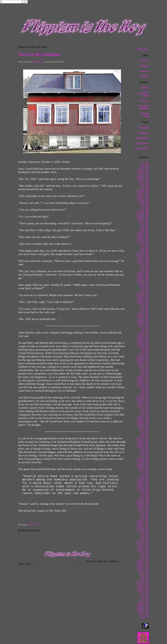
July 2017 (144, 435)
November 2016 (143, 422)
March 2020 (144, 490)
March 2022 (144, 531)
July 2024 (144, 579)
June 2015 (144, 392)
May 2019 (145, 473)
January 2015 (143, 384)
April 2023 (144, 554)
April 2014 (144, 368)
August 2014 (144, 375)
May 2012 (145, 329)
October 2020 (143, 502)
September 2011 (142, 315)
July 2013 (144, 353)
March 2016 (144, 408)
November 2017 (143, 442)
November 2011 (143, 319)
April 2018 (144, 451)
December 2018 (143, 465)
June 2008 (144, 248)
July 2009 (144, 271)
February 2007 (143, 221)
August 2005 (144, 190)
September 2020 (142, 501)
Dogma (145, 88)
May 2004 (145, 164)
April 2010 (144, 286)
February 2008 (143, 241)
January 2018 (143, 446)
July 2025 (144, 600)
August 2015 (144, 396)
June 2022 (144, 537)
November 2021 (143, 525)
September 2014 (142, 377)
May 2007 (145, 226)
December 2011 (143, 320)
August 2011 (144, 314)
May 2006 (145, 205)
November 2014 (143, 380)
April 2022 (144, 533)
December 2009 (143, 279)
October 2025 (143, 605)
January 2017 (143, 425)
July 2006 (144, 209)
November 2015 (143, 401)
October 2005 (143, 193)
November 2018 (143, 463)
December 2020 (143, 506)
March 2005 (144, 181)
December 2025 (143, 609)
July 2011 (144, 312)
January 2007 (143, 219)
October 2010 (143, 296)
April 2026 (144, 616)
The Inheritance (38, 62)
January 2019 (143, 466)
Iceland (144, 128)
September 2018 (142, 459)
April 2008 (144, 245)
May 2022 (145, 535)
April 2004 (144, 163)
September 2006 (142, 212)
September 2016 (142, 418)
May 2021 (145, 514)
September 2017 (142, 439)
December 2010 (143, 300)
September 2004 (142, 171)
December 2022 (143, 547)
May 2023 (145, 556)
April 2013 (144, 348)
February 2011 (143, 303)
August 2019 (144, 478)
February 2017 (143, 427)
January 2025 (143, 590)
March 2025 (144, 593)
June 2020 (144, 495)
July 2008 (144, 250)
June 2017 (144, 434)
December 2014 (143, 382)
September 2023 (142, 562)
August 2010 (144, 293)
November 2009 (143, 277)
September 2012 (142, 336)
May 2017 (145, 432)
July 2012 (144, 332)
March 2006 (144, 202)
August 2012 (144, 334)
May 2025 (145, 597)
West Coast (142, 149)
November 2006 (143, 216)
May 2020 (145, 494)
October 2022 (143, 544)
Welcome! (143, 49)
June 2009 (144, 269)
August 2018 (144, 458)
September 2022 (142, 542)
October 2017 (143, 440)
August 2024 (144, 581)
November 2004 (143, 174)
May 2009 (145, 267)
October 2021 (143, 523)
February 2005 (143, 180)
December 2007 (143, 238)
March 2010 (144, 284)
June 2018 (144, 454)
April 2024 (144, 574)
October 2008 (143, 255)
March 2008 (144, 243)
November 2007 (143, 236)
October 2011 (143, 317)
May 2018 (145, 453)
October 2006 (143, 214)
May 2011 (145, 308)
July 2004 (144, 168)
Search (144, 71)
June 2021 (144, 516)
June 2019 (144, 475)
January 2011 (143, 301)
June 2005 (144, 186)
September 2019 (142, 480)
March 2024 (144, 573)
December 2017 (143, 444)
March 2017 (144, 428)
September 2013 (142, 356)
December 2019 (143, 485)
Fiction (144, 101)
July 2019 (144, 477)
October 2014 (143, 379)
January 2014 (143, 363)
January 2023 (143, 549)
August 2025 (144, 602)
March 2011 (144, 305)
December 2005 (143, 197)
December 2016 (143, 423)
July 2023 (144, 559)
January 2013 (143, 343)
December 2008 (143, 259)
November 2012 (143, 339)
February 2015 (143, 386)
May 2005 (145, 185)
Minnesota (142, 138)
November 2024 (143, 586)
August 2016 (144, 417)
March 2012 (144, 326)
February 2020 (143, 488)
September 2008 (142, 253)
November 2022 (143, 545)
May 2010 (145, 288)
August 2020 (144, 499)
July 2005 (144, 188)
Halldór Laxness (144, 107)
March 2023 (144, 552)
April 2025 (144, 595)
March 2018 (144, 449)
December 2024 (143, 588)
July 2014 (144, 374)
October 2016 (143, 420)
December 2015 (143, 403)
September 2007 (142, 233)
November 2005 (143, 195)
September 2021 (142, 521)
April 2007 (144, 224)
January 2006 (143, 198)
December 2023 (143, 568)
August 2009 (144, 272)
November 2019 (143, 483)
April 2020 (144, 492)
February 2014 (143, 365)
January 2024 (143, 569)
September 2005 (142, 192)
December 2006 (143, 217)
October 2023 (143, 564)
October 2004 (143, 173)
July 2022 (144, 538)
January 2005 (143, 178)
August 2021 (144, 519)
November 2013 (143, 360)
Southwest (142, 143)
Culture (144, 61)
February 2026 (143, 612)
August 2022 (144, 540)
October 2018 (143, 461)
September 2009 (142, 274)
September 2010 (142, 295)
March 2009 (144, 264)
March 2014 (144, 367)
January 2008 (143, 240)
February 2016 (143, 406)
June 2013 (144, 351)
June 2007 (144, 228)
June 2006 (144, 207)
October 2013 (143, 358)
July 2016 (144, 415)
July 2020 (144, 497)
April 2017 (144, 430)
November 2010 (143, 298)
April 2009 (144, 265)
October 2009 (143, 276)
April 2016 (144, 410)
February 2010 (143, 283)
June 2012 (144, 331)
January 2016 (143, 405)
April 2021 (144, 513)
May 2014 (145, 370)
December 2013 (143, 362)
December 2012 (143, 341)
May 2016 (145, 411)
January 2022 (143, 528)
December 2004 (143, 176)
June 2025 (144, 598)
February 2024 (143, 571)
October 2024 (143, 585)
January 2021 (143, 507)
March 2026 (144, 614)
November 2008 (143, 257)
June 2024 (144, 578)
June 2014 (144, 372)
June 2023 (144, 557)
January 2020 (143, 487)
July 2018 (144, 456)
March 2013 (144, 346)
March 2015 (144, 387)
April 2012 (144, 327)
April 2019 (144, 471)
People (144, 66)
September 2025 (142, 604)
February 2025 (143, 592)
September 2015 (142, 398)
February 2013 (143, 344)
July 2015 (144, 394)
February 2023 (143, 550)
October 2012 (143, 337)
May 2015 (145, 391)
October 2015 (143, 399)
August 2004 (144, 169)
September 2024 (142, 583)
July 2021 (144, 518)
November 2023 (143, 566)
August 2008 (144, 252)
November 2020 (143, 504)
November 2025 (143, 607)
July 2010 (144, 291)
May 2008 (145, 246)
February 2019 (143, 468)
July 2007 (144, 229)
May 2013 (145, 350)
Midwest (144, 133)
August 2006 (144, 211)
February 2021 (143, 509)
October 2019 (143, 482)
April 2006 (144, 204)
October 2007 (143, 235)
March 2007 (144, 223)
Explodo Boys (144, 94)
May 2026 (145, 617)
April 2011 (144, 307)
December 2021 (143, 526)
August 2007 (144, 231)
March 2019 (144, 470)
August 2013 (144, 355)
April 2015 (144, 389)
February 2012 (143, 324)
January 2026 (143, 610)
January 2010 (143, 281)
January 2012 (143, 322)
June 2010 (144, 289)
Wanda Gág (145, 115)
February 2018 (143, 447)
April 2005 (144, 183)
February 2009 (143, 262)
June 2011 (144, 310)
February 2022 (143, 530)
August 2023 (144, 561)
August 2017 (144, 437)
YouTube (144, 76)
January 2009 (143, 260)
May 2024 (145, 576)
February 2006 (143, 200)
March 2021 (144, 511)
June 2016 (144, 413)
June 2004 (144, 166)
